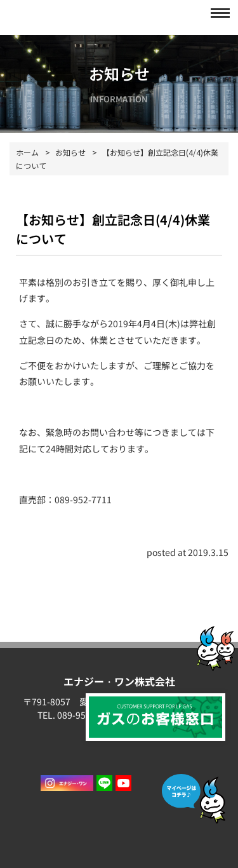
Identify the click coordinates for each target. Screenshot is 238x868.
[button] (216, 13)
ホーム (27, 152)
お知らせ (70, 152)
